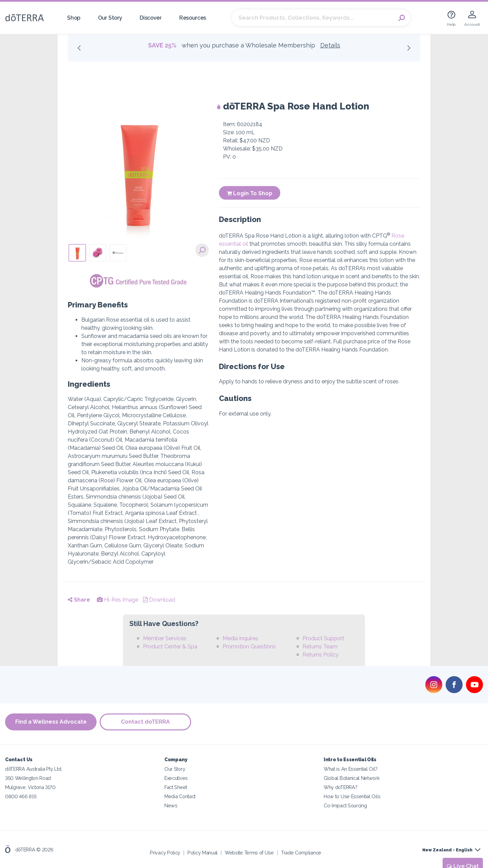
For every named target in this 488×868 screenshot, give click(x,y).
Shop (74, 18)
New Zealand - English (447, 850)
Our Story (110, 18)
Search (402, 18)
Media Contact (180, 796)
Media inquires (240, 638)
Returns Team (320, 647)
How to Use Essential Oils (352, 796)
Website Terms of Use (249, 853)
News (171, 805)
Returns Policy (321, 655)
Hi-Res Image (118, 600)
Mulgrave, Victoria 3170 (30, 787)
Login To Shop (250, 193)
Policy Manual (202, 853)
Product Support (323, 638)
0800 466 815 (21, 796)
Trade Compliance (301, 853)
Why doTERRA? (340, 787)
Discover (151, 18)
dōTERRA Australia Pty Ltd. (34, 769)
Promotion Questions (249, 647)
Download (159, 600)
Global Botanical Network (352, 778)
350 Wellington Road (28, 778)
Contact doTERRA (146, 722)
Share (79, 600)
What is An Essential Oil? (350, 769)
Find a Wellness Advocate (51, 722)
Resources (193, 18)
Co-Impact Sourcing (345, 805)
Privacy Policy (165, 853)
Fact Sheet (176, 787)
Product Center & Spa (170, 647)
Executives (176, 778)
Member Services (165, 638)
